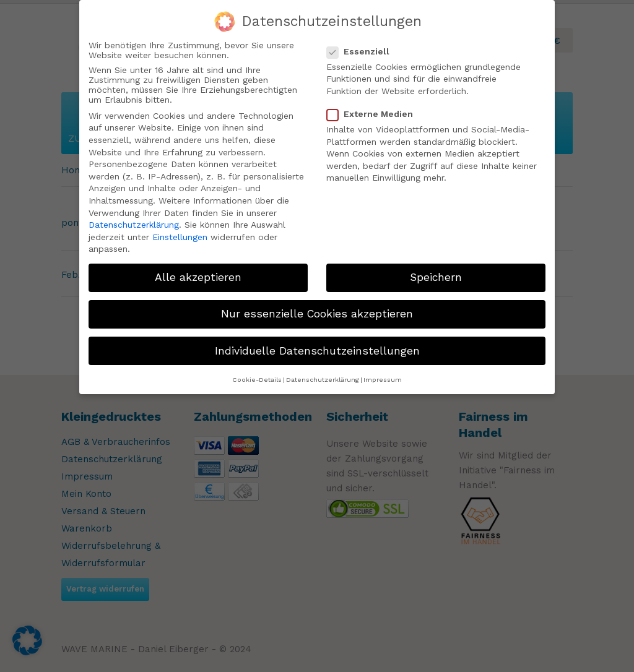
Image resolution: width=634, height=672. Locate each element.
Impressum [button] (383, 380)
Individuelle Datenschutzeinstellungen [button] (317, 350)
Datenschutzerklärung (134, 225)
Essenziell (363, 51)
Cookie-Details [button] (257, 380)
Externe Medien (375, 114)
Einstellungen (180, 237)
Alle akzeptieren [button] (198, 277)
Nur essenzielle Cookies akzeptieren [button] (317, 314)
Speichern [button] (436, 277)
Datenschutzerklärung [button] (323, 380)
